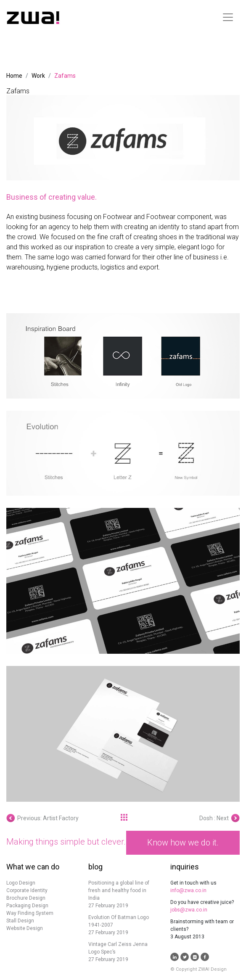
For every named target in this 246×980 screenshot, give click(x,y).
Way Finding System (30, 913)
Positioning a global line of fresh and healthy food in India (119, 890)
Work (38, 76)
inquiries (185, 867)
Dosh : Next (220, 818)
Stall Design (20, 921)
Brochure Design (26, 898)
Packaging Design (27, 906)
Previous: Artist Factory (42, 818)
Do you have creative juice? (202, 902)
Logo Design (21, 883)
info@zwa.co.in (188, 890)
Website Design (25, 928)
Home (14, 76)
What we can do (33, 867)
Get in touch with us (193, 883)
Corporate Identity (27, 890)
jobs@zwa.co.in (189, 910)
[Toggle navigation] (228, 17)
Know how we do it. (183, 843)
